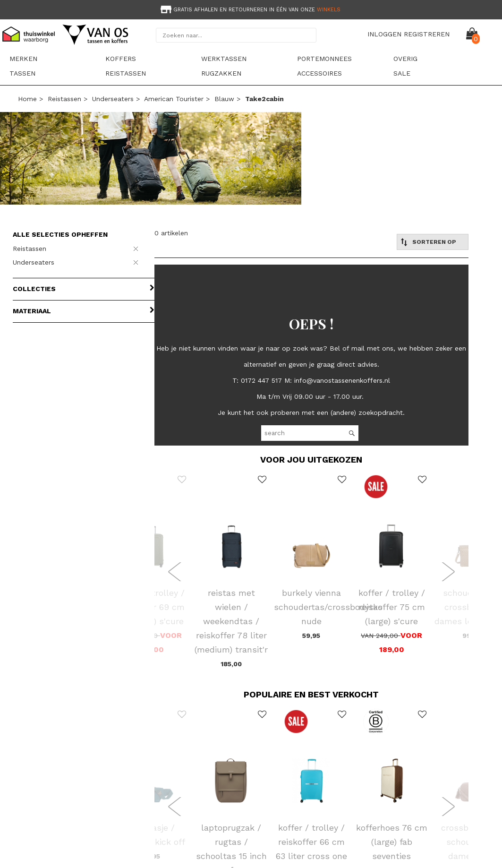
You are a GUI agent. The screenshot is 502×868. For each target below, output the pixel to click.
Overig (405, 59)
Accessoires (319, 73)
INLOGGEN (384, 34)
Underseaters (113, 99)
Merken (23, 59)
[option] (251, 9)
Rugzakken (221, 73)
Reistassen (126, 73)
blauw (224, 99)
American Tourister (174, 99)
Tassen (22, 73)
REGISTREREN (427, 34)
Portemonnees (324, 59)
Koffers (121, 59)
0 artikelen (171, 233)
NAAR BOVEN (470, 846)
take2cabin (264, 99)
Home (27, 99)
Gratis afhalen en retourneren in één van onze (250, 10)
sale (402, 73)
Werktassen (224, 59)
